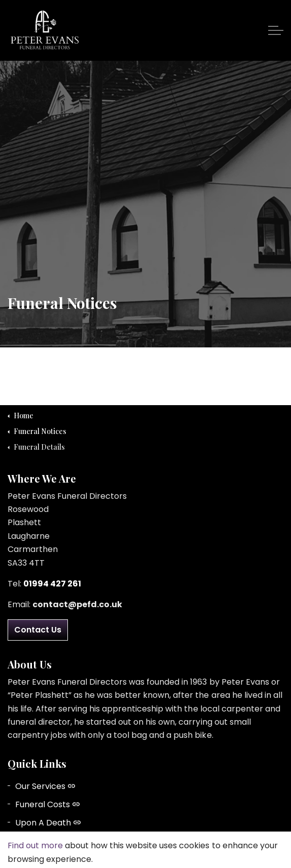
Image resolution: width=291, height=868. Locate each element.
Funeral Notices (51, 860)
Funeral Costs (47, 804)
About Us (38, 841)
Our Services (45, 786)
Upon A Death (48, 823)
